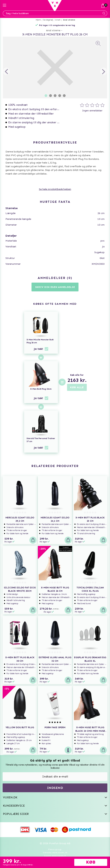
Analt (58, 20)
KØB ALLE (77, 387)
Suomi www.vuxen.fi (55, 856)
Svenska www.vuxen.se (55, 853)
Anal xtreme (69, 20)
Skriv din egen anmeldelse (55, 287)
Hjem (38, 20)
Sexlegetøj (48, 20)
